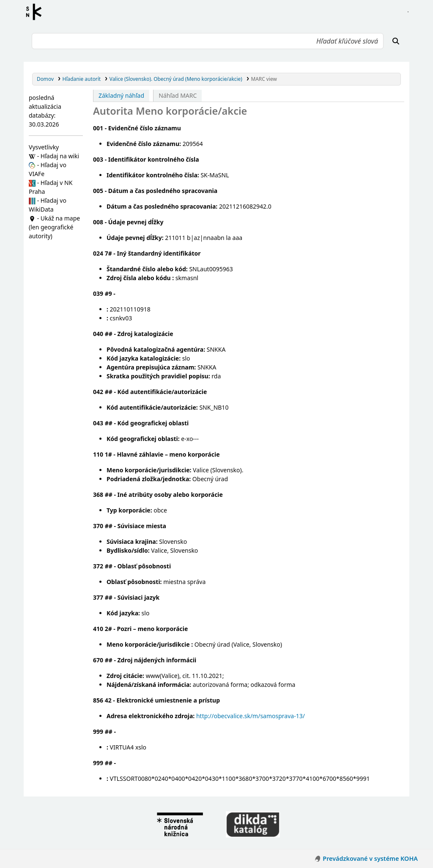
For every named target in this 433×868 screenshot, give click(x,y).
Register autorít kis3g (36, 12)
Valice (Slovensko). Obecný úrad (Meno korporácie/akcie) (176, 79)
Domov (45, 79)
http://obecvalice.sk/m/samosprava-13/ (251, 716)
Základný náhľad (121, 95)
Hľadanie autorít (82, 79)
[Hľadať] (396, 41)
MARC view (264, 79)
